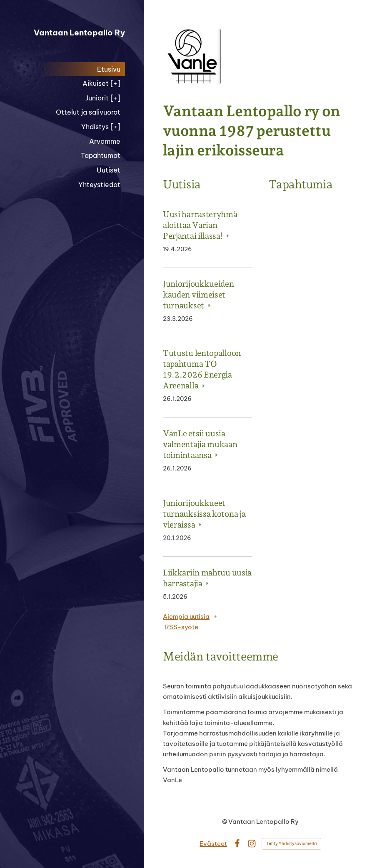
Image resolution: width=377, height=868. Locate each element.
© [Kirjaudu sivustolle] (225, 822)
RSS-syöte (182, 627)
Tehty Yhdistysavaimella (291, 844)
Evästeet (213, 844)
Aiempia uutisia (186, 617)
